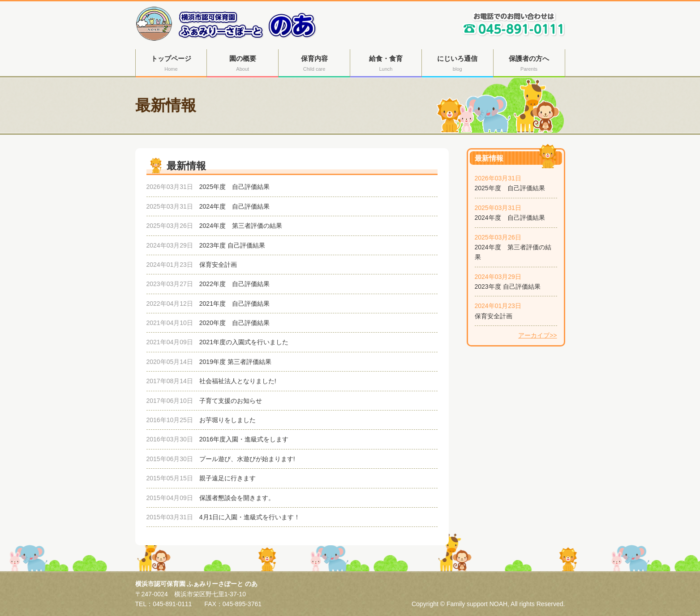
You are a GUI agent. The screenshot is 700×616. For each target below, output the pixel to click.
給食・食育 (386, 64)
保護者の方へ (529, 64)
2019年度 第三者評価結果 (235, 362)
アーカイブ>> (537, 335)
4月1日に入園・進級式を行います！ (250, 517)
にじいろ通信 (457, 64)
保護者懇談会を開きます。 (237, 498)
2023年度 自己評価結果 (508, 287)
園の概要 (243, 64)
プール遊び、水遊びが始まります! (247, 459)
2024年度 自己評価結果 (510, 218)
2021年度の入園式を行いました (244, 342)
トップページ (171, 64)
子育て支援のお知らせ (231, 401)
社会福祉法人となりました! (238, 381)
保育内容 (314, 64)
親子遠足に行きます (228, 478)
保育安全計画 (494, 316)
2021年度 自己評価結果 (234, 304)
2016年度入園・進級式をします (244, 439)
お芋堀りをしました (228, 420)
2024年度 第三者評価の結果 (241, 226)
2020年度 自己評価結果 (234, 323)
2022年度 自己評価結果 (234, 284)
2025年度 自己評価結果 (510, 188)
